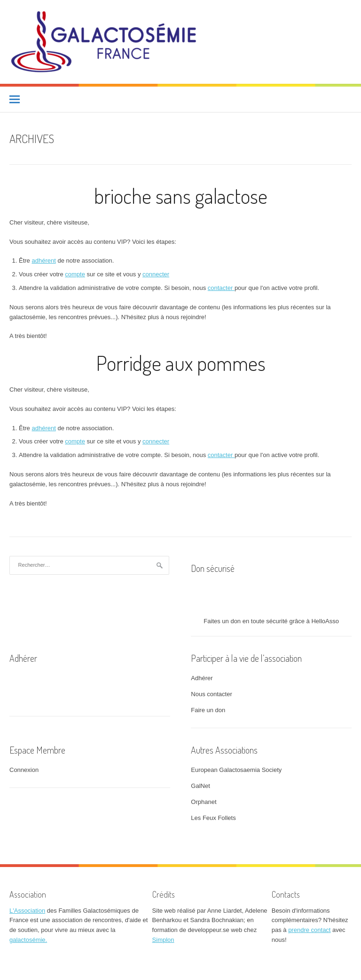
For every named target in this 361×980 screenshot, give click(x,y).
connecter (156, 274)
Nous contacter (211, 694)
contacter (221, 288)
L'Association (27, 911)
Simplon (163, 940)
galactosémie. (28, 940)
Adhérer (202, 678)
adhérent (43, 261)
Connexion (24, 770)
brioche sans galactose (181, 196)
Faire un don (208, 710)
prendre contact (309, 930)
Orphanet (204, 802)
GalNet (200, 786)
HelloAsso (325, 621)
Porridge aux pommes (181, 363)
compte (75, 274)
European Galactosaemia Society (236, 770)
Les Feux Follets (213, 818)
